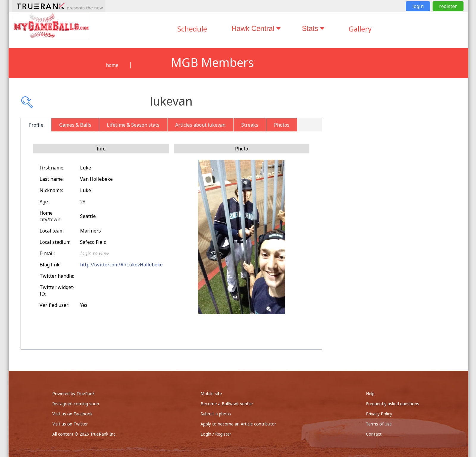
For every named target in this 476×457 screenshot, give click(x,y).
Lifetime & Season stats (133, 125)
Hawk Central (256, 28)
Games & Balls (75, 125)
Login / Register (216, 434)
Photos (282, 125)
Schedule (192, 29)
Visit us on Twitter (70, 424)
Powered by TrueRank (73, 394)
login (418, 6)
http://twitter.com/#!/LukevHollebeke (121, 265)
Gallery (360, 29)
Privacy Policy (379, 414)
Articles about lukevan (200, 125)
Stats (313, 28)
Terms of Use (379, 424)
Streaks (250, 125)
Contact (374, 434)
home (112, 65)
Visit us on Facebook (72, 414)
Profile (36, 125)
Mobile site (211, 394)
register (448, 6)
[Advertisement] (401, 161)
